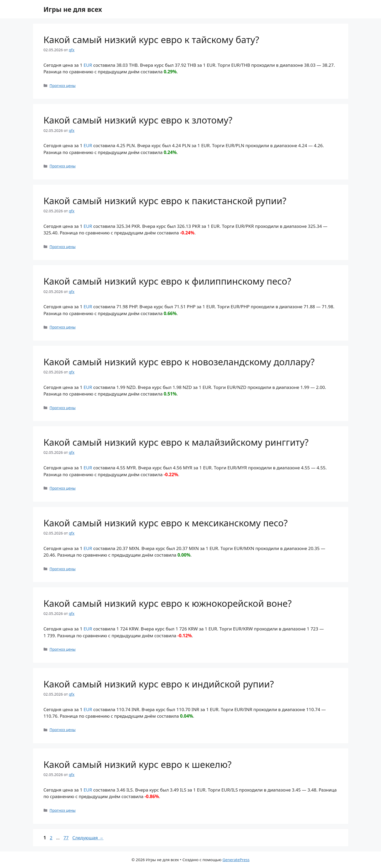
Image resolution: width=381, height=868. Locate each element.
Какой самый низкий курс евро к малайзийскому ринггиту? (176, 442)
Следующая (88, 838)
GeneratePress (236, 860)
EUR (88, 65)
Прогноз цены (63, 86)
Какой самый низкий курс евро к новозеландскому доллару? (179, 362)
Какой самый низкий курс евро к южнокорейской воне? (168, 603)
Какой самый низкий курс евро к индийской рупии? (159, 684)
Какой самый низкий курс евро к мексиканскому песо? (166, 523)
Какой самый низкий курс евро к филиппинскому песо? (167, 281)
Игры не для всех (73, 9)
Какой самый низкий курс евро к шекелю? (138, 764)
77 (67, 838)
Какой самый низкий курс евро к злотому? (138, 120)
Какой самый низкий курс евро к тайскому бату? (151, 40)
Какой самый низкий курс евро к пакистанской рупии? (165, 201)
